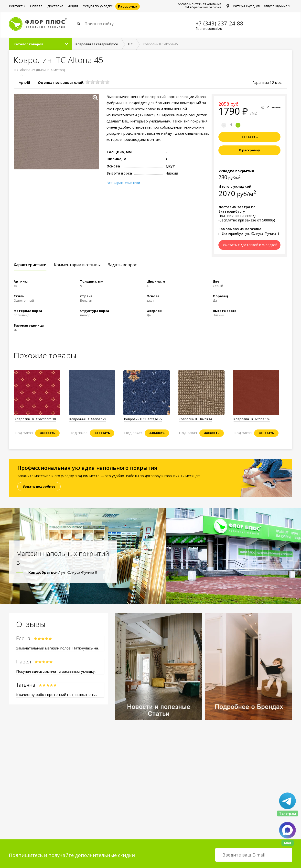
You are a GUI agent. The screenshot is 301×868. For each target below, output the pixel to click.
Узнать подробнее (39, 487)
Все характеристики (123, 183)
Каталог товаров (28, 44)
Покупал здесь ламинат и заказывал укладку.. (56, 671)
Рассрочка (128, 6)
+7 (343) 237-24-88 (220, 23)
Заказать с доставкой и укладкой (250, 245)
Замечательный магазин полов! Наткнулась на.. (58, 648)
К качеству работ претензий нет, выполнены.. (57, 695)
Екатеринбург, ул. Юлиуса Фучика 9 (261, 6)
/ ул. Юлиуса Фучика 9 (63, 572)
